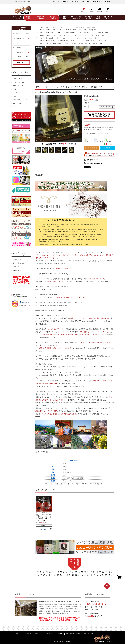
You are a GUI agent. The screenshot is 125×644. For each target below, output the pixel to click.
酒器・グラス (17, 96)
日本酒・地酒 (17, 79)
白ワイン (88, 141)
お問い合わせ (107, 2)
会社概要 (16, 267)
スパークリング (55, 35)
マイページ (75, 2)
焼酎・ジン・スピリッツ (21, 86)
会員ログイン (65, 2)
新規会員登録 (85, 2)
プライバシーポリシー (90, 634)
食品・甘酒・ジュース (20, 100)
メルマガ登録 (96, 2)
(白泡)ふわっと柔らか (50, 38)
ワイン (15, 89)
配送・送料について (20, 263)
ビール (15, 93)
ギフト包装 (17, 107)
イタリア (47, 27)
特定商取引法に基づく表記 (73, 634)
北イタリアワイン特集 (50, 43)
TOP (37, 27)
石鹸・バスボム (18, 103)
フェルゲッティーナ (56, 41)
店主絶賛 (108, 141)
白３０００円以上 (58, 33)
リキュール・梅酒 (19, 82)
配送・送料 (49, 634)
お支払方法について (20, 260)
